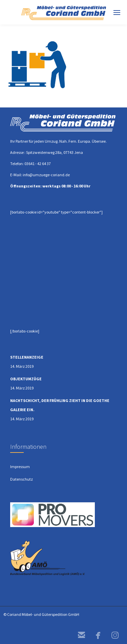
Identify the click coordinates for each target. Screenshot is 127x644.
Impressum (20, 467)
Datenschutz (22, 479)
